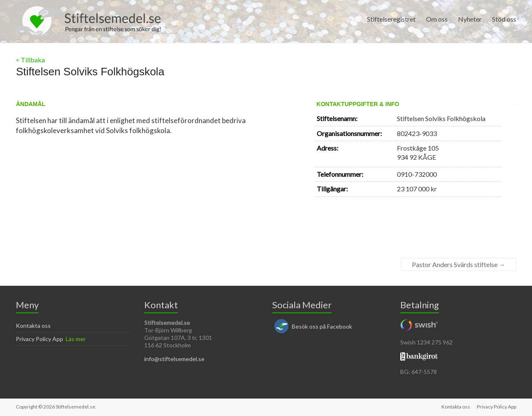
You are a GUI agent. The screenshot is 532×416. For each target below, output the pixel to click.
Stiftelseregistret (391, 19)
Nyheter (470, 19)
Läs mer (76, 339)
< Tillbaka (30, 60)
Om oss (437, 19)
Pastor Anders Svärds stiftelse (459, 264)
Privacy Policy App (39, 339)
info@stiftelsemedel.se (174, 359)
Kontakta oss (33, 326)
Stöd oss (504, 19)
